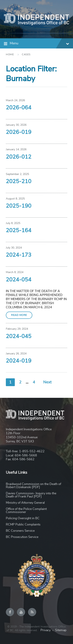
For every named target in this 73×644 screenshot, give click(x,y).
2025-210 (19, 182)
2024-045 (19, 336)
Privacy (46, 630)
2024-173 (19, 255)
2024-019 (19, 361)
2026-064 (19, 108)
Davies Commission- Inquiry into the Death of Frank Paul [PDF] (31, 495)
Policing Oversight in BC (23, 518)
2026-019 (19, 132)
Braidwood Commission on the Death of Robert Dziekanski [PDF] (33, 486)
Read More (19, 315)
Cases (26, 55)
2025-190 (19, 206)
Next (47, 382)
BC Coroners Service (20, 531)
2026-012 (19, 157)
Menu (39, 44)
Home (10, 55)
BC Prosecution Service (22, 537)
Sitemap (61, 630)
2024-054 (19, 280)
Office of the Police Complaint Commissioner (26, 510)
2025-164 (19, 231)
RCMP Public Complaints (23, 525)
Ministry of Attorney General (25, 503)
